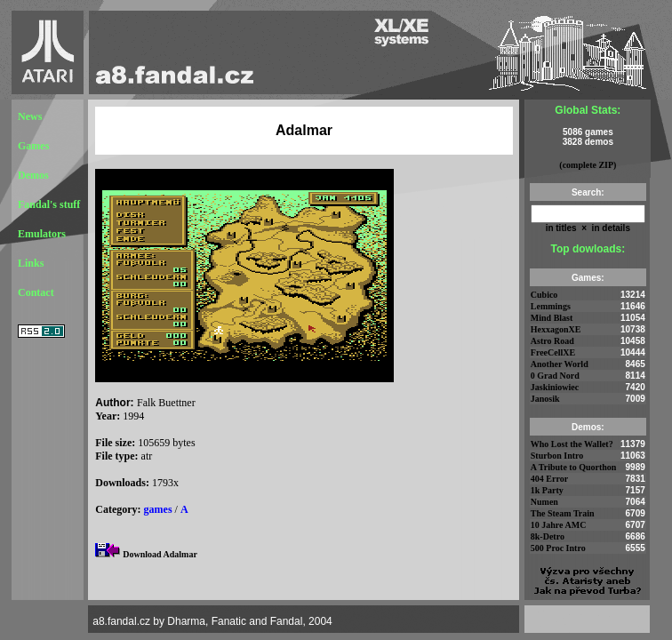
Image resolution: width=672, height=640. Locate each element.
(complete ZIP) (588, 165)
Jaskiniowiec (555, 387)
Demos (33, 175)
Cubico (544, 295)
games (158, 509)
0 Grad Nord (555, 376)
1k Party (547, 490)
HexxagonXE (556, 329)
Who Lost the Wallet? (572, 444)
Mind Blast (552, 318)
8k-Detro (548, 536)
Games (33, 146)
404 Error (549, 479)
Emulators (42, 234)
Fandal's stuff (49, 204)
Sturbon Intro (557, 456)
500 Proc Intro (558, 548)
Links (31, 263)
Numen (544, 502)
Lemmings (551, 306)
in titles (561, 228)
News (30, 116)
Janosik (545, 399)
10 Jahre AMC (559, 525)
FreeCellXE (553, 352)
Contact (36, 292)
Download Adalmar (160, 554)
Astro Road (552, 341)
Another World (560, 364)
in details (610, 228)
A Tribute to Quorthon (574, 467)
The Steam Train (563, 513)
